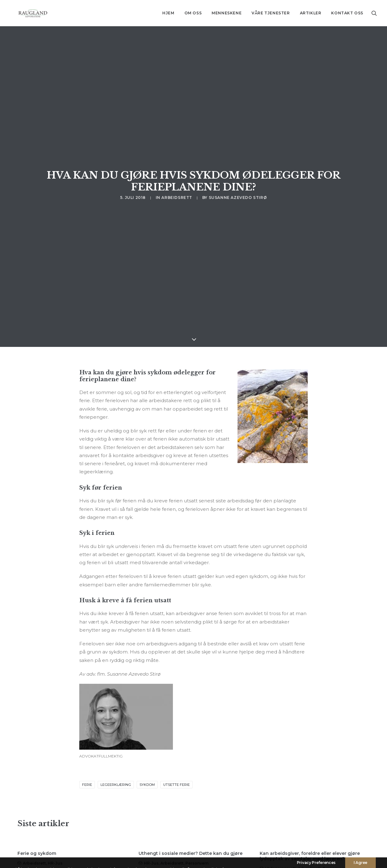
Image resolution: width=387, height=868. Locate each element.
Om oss (193, 13)
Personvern (197, 790)
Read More (39, 833)
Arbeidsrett (177, 142)
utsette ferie (176, 712)
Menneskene (227, 13)
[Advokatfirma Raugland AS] (25, 13)
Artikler (311, 13)
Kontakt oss (347, 13)
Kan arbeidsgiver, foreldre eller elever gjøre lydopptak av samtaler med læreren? (310, 783)
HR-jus (55, 790)
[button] (374, 13)
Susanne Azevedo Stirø (238, 142)
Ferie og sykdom (37, 781)
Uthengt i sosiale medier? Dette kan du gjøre (191, 781)
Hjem (168, 13)
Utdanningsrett (280, 796)
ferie (87, 712)
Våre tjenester (271, 13)
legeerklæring (116, 712)
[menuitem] (168, 13)
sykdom (147, 712)
